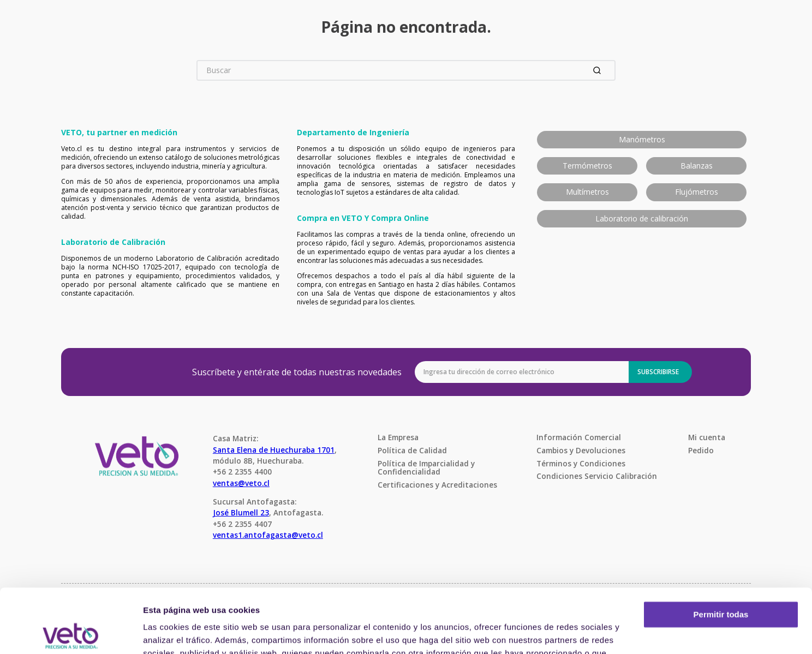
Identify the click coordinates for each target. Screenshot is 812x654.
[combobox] (406, 70)
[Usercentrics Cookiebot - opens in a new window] (71, 633)
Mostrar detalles (175, 632)
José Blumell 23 (241, 512)
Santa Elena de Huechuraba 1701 (274, 450)
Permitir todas (721, 551)
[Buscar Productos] (599, 70)
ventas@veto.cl (241, 483)
